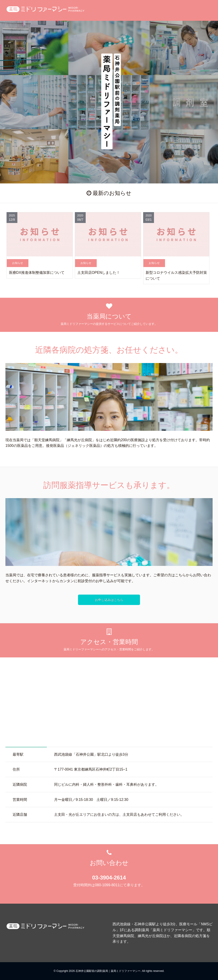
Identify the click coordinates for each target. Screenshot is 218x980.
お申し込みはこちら (109, 600)
